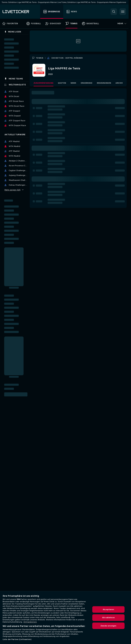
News (73, 83)
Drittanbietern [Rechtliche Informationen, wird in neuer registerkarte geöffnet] (30, 622)
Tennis (40, 58)
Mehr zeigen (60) (14, 190)
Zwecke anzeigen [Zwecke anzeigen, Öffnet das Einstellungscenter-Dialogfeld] (108, 626)
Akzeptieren (108, 609)
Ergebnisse (86, 83)
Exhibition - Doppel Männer (67, 58)
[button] (114, 12)
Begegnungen (104, 83)
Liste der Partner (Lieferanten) (17, 639)
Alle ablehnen (108, 618)
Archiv (119, 83)
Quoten (62, 83)
